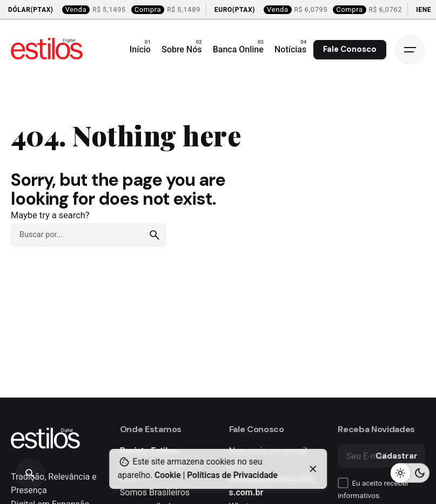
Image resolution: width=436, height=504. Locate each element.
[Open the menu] (410, 50)
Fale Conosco (350, 49)
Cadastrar (397, 456)
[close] (313, 469)
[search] (155, 235)
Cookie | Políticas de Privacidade (216, 475)
